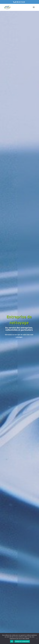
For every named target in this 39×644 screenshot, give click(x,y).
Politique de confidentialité (22, 641)
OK (12, 641)
